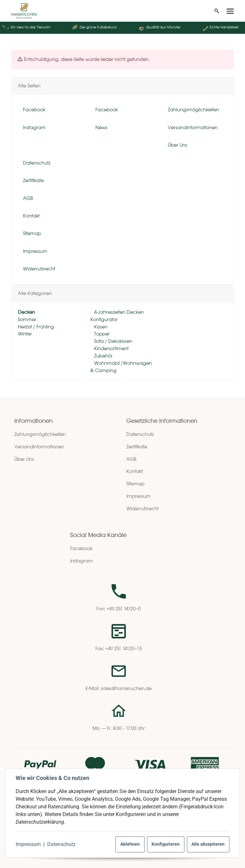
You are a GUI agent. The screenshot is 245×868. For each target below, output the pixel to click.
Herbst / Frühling (36, 327)
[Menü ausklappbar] (230, 11)
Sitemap (135, 484)
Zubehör (103, 356)
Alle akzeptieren (208, 844)
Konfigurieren (166, 844)
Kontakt (135, 471)
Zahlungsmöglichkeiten (40, 434)
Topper (101, 334)
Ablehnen (130, 844)
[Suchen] (217, 11)
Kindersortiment (111, 348)
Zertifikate (137, 447)
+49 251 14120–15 (124, 648)
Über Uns (24, 459)
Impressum (28, 844)
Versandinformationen (39, 447)
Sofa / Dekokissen (113, 341)
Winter (25, 334)
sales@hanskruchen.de (126, 688)
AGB (131, 459)
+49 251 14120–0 (124, 609)
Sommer (27, 319)
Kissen (100, 327)
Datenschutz (61, 844)
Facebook (81, 548)
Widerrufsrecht (142, 508)
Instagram (82, 561)
